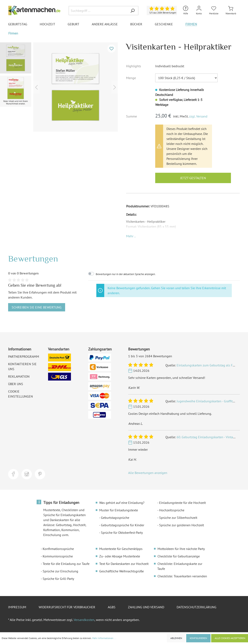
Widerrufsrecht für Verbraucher (67, 607)
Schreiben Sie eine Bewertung (37, 307)
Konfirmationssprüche (58, 549)
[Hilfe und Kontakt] (186, 10)
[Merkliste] (214, 10)
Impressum (17, 607)
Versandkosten (84, 620)
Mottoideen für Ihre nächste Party (181, 549)
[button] (131, 236)
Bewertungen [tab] (33, 259)
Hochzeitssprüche (172, 510)
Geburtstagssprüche (115, 518)
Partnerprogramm (24, 356)
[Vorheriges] (36, 87)
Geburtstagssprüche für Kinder (123, 525)
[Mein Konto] (199, 10)
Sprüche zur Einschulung (60, 571)
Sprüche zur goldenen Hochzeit (182, 525)
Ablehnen (176, 638)
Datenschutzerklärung (197, 607)
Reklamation (19, 376)
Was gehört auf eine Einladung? (122, 503)
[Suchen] (133, 11)
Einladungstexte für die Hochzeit (182, 503)
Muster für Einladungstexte (119, 510)
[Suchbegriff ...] (98, 11)
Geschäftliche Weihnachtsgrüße (122, 571)
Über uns (16, 384)
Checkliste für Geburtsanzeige (179, 556)
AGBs (112, 607)
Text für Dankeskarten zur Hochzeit (124, 564)
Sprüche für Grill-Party (58, 579)
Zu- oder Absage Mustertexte (120, 556)
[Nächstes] (115, 87)
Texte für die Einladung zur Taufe (66, 564)
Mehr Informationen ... (104, 638)
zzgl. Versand (198, 116)
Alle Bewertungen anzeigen (148, 473)
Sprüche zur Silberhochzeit (178, 518)
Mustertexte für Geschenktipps (121, 549)
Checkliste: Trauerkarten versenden (182, 576)
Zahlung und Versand (146, 607)
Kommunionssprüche (58, 556)
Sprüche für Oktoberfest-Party (122, 533)
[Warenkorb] (231, 10)
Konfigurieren (198, 638)
